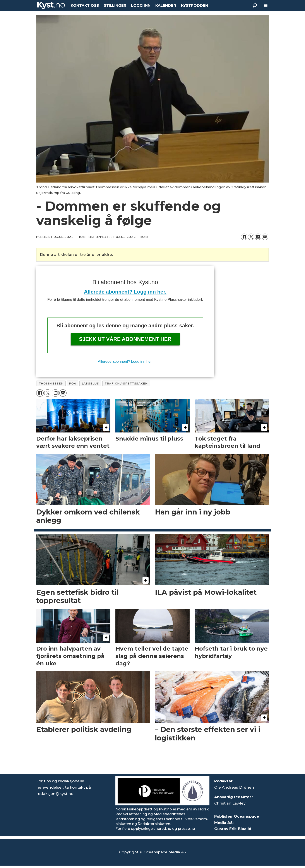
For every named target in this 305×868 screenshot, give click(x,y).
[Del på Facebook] (244, 237)
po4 (73, 383)
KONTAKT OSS (85, 5)
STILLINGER (115, 5)
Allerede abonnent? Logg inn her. (125, 292)
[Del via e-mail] (265, 237)
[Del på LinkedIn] (258, 237)
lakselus (90, 383)
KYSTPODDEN (195, 5)
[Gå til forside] (51, 5)
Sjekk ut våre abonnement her (125, 339)
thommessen (51, 383)
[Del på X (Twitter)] (251, 237)
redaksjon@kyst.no (55, 794)
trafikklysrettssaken (126, 383)
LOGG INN (141, 5)
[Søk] (255, 5)
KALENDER (166, 5)
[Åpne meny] (266, 6)
